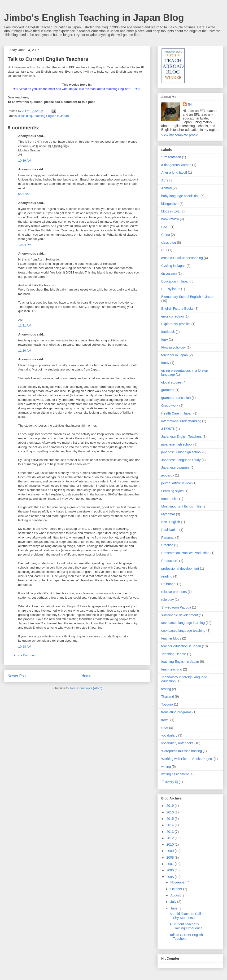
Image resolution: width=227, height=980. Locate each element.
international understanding (181, 421)
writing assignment (175, 774)
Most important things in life (181, 506)
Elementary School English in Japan (188, 297)
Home (87, 676)
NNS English (171, 522)
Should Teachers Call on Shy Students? (188, 916)
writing (166, 767)
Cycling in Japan (173, 266)
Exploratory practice (176, 324)
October (177, 889)
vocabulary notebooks (177, 743)
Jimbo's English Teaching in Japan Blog (94, 18)
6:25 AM (24, 194)
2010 (171, 844)
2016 (171, 812)
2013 (171, 832)
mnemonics (170, 499)
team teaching (172, 669)
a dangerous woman (176, 165)
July (174, 902)
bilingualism (170, 204)
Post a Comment (25, 655)
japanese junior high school (181, 452)
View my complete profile (180, 135)
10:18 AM (25, 647)
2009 (171, 851)
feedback (168, 332)
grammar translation (176, 398)
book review (170, 219)
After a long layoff (174, 172)
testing (166, 689)
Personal (168, 538)
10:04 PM (25, 245)
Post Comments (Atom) (86, 688)
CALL (165, 227)
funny (165, 363)
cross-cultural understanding (182, 258)
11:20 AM (25, 351)
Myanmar (168, 514)
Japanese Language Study (181, 460)
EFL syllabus (171, 289)
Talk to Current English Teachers (186, 937)
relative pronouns (174, 592)
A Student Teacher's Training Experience (186, 926)
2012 (171, 838)
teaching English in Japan (51, 116)
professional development (180, 569)
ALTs (165, 180)
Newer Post (17, 676)
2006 (171, 870)
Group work (170, 406)
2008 (171, 857)
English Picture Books (177, 309)
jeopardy (168, 475)
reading (167, 576)
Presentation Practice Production (185, 553)
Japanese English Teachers (181, 437)
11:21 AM (25, 325)
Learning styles (172, 491)
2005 (171, 877)
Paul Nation (170, 530)
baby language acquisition (180, 196)
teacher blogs (171, 638)
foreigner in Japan (175, 355)
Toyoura (167, 704)
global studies (171, 382)
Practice (167, 545)
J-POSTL (168, 429)
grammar (168, 390)
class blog (25, 116)
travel (165, 720)
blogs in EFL (170, 211)
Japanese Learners (175, 468)
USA (165, 728)
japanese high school (177, 444)
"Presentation (171, 157)
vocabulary (169, 735)
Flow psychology (174, 347)
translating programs (176, 712)
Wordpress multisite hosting (182, 751)
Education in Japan (175, 281)
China (166, 235)
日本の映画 (170, 782)
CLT (164, 250)
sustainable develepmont (180, 615)
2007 (171, 864)
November (178, 882)
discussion (169, 274)
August (176, 895)
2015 (171, 819)
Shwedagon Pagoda (176, 607)
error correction (172, 316)
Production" (170, 561)
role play (168, 600)
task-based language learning (183, 623)
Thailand (168, 697)
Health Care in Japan (177, 413)
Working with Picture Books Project (187, 759)
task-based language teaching (183, 631)
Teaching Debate (174, 654)
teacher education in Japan (181, 646)
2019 (171, 806)
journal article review (176, 483)
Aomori (166, 188)
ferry (165, 340)
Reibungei (169, 584)
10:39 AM (25, 161)
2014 (171, 825)
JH (190, 104)
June (174, 908)
